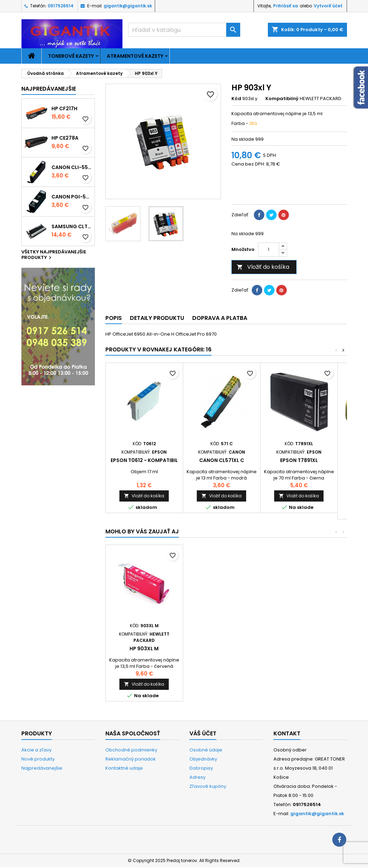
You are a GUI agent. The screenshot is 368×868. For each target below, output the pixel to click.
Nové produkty (38, 759)
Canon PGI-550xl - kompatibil (72, 197)
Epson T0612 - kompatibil (144, 460)
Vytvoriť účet (328, 6)
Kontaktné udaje (124, 768)
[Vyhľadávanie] (184, 30)
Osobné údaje (206, 750)
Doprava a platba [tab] (220, 318)
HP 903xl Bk (144, 649)
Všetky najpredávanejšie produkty (54, 255)
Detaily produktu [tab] (157, 318)
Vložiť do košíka (263, 267)
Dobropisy (201, 768)
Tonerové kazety (71, 56)
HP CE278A (65, 138)
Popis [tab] (114, 318)
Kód (236, 99)
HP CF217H (64, 108)
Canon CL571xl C (222, 460)
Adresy (197, 777)
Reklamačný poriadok (131, 759)
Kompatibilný (282, 99)
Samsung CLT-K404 (72, 226)
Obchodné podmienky (131, 750)
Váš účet (203, 733)
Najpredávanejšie (49, 89)
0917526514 (61, 6)
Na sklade (243, 139)
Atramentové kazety (135, 56)
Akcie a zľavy (36, 750)
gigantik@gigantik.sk (128, 6)
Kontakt (287, 733)
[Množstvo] (269, 250)
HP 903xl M (299, 649)
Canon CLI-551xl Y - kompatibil (72, 167)
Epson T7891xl (299, 460)
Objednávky (203, 759)
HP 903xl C (221, 649)
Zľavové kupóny (208, 786)
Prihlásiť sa (286, 6)
